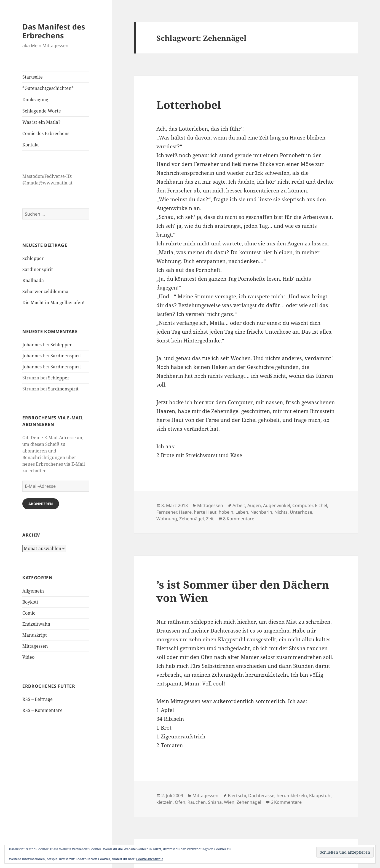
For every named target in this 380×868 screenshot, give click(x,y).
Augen (254, 505)
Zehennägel (192, 519)
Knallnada (33, 280)
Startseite (33, 77)
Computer (303, 505)
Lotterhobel (189, 105)
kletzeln (164, 802)
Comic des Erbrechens (46, 133)
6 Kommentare (286, 802)
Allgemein (33, 591)
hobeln (226, 512)
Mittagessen (35, 646)
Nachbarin (261, 512)
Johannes (32, 345)
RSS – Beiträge (38, 699)
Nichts (281, 512)
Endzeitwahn (36, 624)
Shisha (215, 802)
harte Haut (205, 512)
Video (28, 657)
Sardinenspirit (38, 269)
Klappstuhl (320, 795)
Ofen (180, 802)
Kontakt (31, 145)
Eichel (321, 505)
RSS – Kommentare (42, 710)
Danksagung (35, 100)
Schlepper (33, 258)
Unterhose (301, 512)
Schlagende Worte (42, 111)
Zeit (210, 519)
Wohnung (167, 519)
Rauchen (197, 802)
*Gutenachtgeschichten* (48, 88)
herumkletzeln (292, 795)
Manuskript (35, 635)
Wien (229, 802)
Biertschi (237, 795)
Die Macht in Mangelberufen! (53, 302)
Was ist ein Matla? (41, 122)
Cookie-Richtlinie (150, 859)
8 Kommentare (239, 519)
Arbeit (239, 505)
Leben (242, 512)
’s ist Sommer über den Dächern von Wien (243, 591)
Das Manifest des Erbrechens (54, 31)
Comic (29, 613)
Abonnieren (41, 504)
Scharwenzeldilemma (45, 291)
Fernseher (167, 512)
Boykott (30, 602)
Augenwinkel (277, 505)
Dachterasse (261, 795)
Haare (185, 512)
